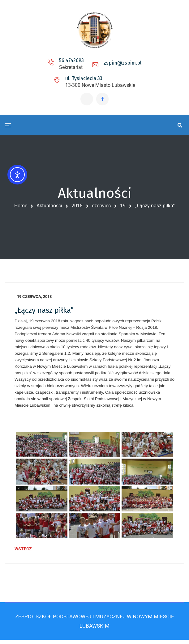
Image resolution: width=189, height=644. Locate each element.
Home (21, 207)
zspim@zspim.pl (122, 63)
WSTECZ (23, 552)
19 (123, 207)
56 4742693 (71, 60)
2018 (77, 207)
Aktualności (49, 207)
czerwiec (101, 207)
